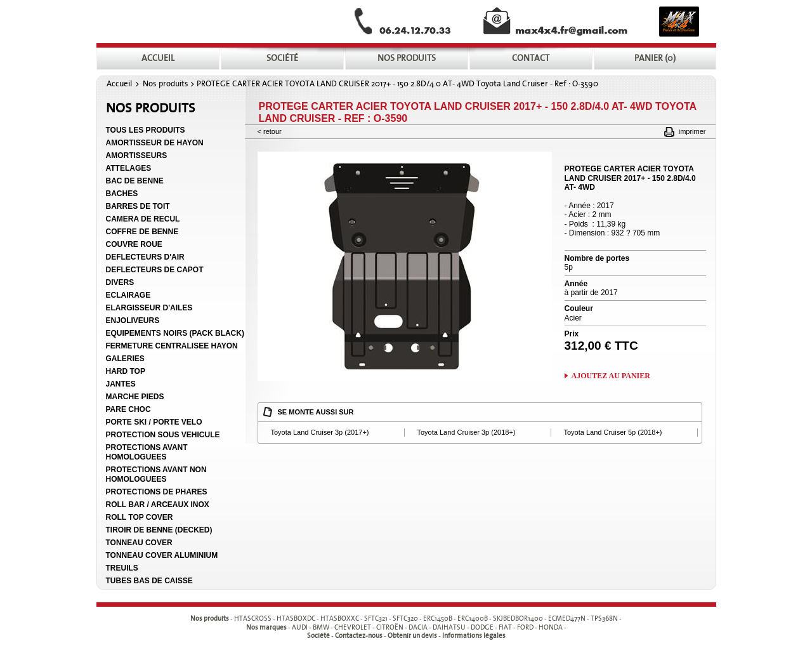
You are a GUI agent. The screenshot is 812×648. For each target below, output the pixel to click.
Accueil (119, 84)
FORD (525, 627)
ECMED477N (567, 619)
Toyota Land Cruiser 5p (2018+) (613, 432)
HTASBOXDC (296, 619)
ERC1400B (473, 619)
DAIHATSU (449, 627)
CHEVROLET (353, 627)
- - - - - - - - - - (428, 619)
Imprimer (692, 131)
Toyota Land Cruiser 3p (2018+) (467, 432)
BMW (321, 627)
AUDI (300, 627)
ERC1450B (438, 619)
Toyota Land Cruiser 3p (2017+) (320, 432)
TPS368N (604, 619)
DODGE (482, 627)
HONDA (551, 627)
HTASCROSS (253, 619)
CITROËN (390, 627)
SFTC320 (405, 619)
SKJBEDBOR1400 (518, 619)
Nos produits (166, 84)
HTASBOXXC (340, 619)
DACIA (418, 627)
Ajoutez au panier (611, 376)
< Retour (270, 131)
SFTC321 (376, 619)
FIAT (505, 627)
